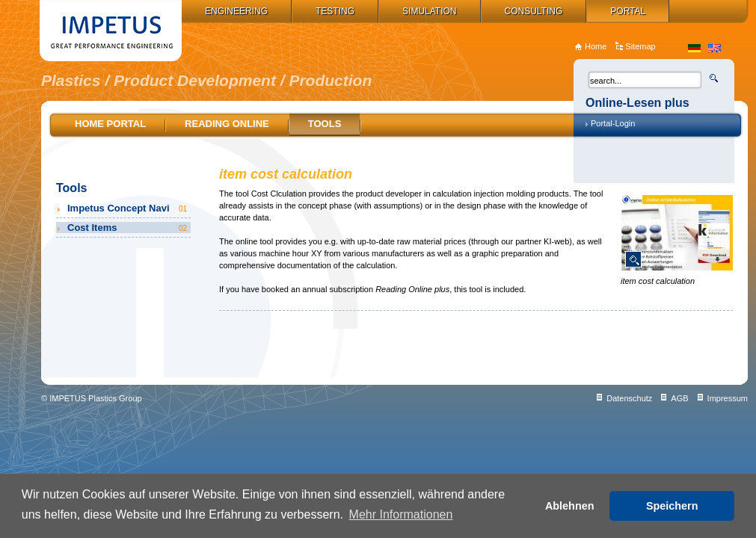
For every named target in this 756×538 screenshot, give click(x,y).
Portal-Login (613, 123)
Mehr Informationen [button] (401, 514)
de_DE (694, 48)
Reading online (227, 124)
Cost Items (128, 228)
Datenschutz (629, 398)
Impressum (728, 398)
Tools (325, 124)
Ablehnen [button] (570, 506)
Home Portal (110, 124)
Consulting (534, 11)
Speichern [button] (672, 506)
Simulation (429, 11)
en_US (714, 48)
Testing (335, 11)
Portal (628, 11)
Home (596, 46)
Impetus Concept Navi (128, 208)
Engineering (236, 11)
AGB (679, 398)
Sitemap (640, 46)
